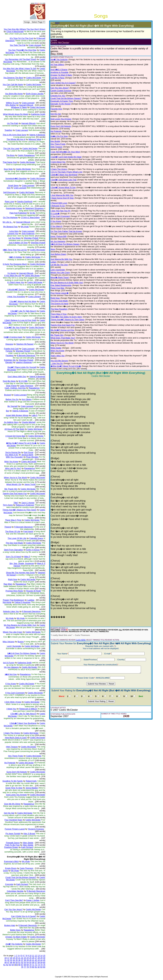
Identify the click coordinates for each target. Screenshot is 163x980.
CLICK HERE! (81, 640)
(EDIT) (57, 23)
